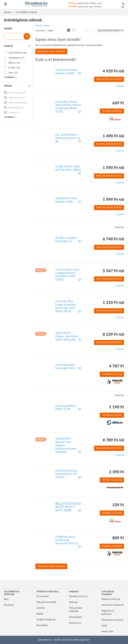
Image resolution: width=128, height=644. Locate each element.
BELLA (12, 63)
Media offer (107, 632)
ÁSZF (104, 626)
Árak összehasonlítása (109, 79)
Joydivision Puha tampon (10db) (66, 72)
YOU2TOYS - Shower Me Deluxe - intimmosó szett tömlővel (66, 446)
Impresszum (75, 623)
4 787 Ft (116, 366)
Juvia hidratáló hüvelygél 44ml (65, 367)
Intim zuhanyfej (16, 103)
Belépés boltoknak (111, 599)
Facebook (9, 605)
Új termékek (43, 596)
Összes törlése (43, 26)
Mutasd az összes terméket (51, 51)
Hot (10, 73)
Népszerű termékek (46, 602)
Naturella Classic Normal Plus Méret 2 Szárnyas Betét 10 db (68, 107)
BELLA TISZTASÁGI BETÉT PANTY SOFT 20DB (68, 507)
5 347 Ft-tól (113, 271)
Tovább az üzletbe (112, 111)
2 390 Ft (116, 472)
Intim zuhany (15, 93)
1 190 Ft (116, 407)
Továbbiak (10, 77)
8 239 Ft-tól (113, 335)
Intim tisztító (15, 98)
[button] (122, 7)
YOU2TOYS (14, 53)
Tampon (13, 113)
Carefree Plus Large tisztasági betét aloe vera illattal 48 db (65, 306)
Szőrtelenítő (15, 108)
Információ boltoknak (112, 605)
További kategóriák (46, 620)
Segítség (73, 602)
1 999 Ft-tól (113, 200)
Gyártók (41, 608)
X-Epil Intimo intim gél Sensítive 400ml (68, 168)
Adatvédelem (76, 617)
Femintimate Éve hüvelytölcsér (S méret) (66, 474)
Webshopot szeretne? (113, 620)
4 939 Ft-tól (113, 71)
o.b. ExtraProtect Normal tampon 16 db (68, 138)
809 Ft (118, 538)
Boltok (40, 614)
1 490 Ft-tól (113, 136)
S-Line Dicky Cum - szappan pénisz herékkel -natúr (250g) (68, 275)
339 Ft (118, 505)
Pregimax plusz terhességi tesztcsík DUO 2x (67, 540)
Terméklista (42, 625)
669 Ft (118, 103)
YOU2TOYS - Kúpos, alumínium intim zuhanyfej (67, 337)
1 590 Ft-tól (113, 168)
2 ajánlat (120, 86)
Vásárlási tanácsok (78, 596)
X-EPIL (12, 68)
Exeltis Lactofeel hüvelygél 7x (66, 240)
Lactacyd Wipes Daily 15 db (66, 408)
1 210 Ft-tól (113, 303)
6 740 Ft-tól (113, 239)
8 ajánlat (120, 286)
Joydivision (14, 58)
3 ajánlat (120, 318)
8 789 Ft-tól (113, 440)
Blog (6, 599)
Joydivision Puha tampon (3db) (66, 200)
